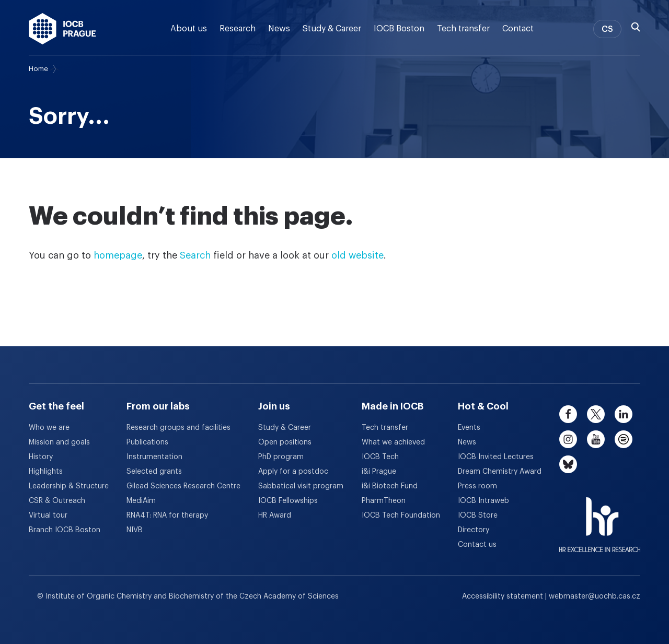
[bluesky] (568, 464)
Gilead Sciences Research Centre (183, 486)
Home (38, 69)
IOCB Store (478, 516)
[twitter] (596, 414)
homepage (118, 255)
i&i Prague (379, 472)
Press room (477, 486)
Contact (518, 29)
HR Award (275, 516)
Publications (147, 442)
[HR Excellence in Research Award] (600, 518)
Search (195, 255)
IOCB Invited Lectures (496, 457)
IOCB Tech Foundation (401, 516)
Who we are (49, 428)
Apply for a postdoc (293, 472)
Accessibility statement (504, 596)
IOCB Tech (380, 457)
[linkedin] (624, 414)
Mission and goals (59, 442)
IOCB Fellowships (288, 501)
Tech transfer (463, 29)
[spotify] (624, 439)
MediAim (141, 501)
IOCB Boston (399, 29)
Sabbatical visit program (301, 486)
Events (469, 428)
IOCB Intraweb (483, 501)
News (279, 29)
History (41, 457)
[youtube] (596, 439)
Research (238, 29)
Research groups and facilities (178, 428)
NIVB (135, 530)
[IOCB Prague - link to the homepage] (62, 29)
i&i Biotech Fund (390, 486)
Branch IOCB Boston (65, 530)
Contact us (477, 545)
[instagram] (568, 439)
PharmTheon (384, 501)
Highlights (46, 472)
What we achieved (393, 442)
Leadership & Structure (69, 486)
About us (189, 29)
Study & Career (332, 29)
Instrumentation (154, 457)
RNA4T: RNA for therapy (167, 516)
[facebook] (568, 414)
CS (607, 29)
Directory (474, 530)
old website (357, 255)
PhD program (281, 457)
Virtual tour (48, 516)
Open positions (285, 442)
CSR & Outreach (57, 501)
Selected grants (154, 472)
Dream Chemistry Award (500, 472)
